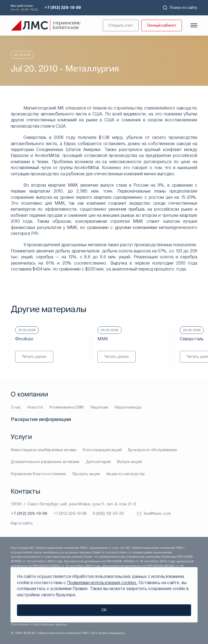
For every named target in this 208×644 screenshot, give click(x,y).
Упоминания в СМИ (66, 407)
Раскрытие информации (41, 419)
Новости (35, 407)
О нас (16, 407)
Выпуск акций (129, 462)
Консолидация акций (102, 450)
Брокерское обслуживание (153, 450)
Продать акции (86, 474)
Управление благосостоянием (38, 474)
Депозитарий (98, 462)
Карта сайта (22, 523)
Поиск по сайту (180, 8)
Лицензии (99, 407)
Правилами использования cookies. (102, 583)
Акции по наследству (126, 474)
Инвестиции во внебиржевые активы (44, 450)
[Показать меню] (194, 25)
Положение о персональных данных (39, 624)
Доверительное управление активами (45, 462)
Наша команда (128, 407)
